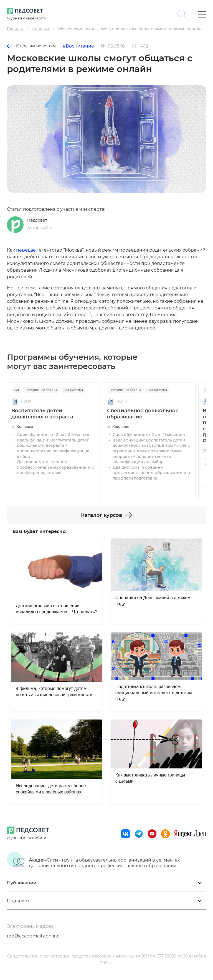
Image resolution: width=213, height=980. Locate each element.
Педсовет (37, 220)
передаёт (27, 250)
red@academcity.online (33, 936)
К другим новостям (31, 46)
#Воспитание (78, 46)
